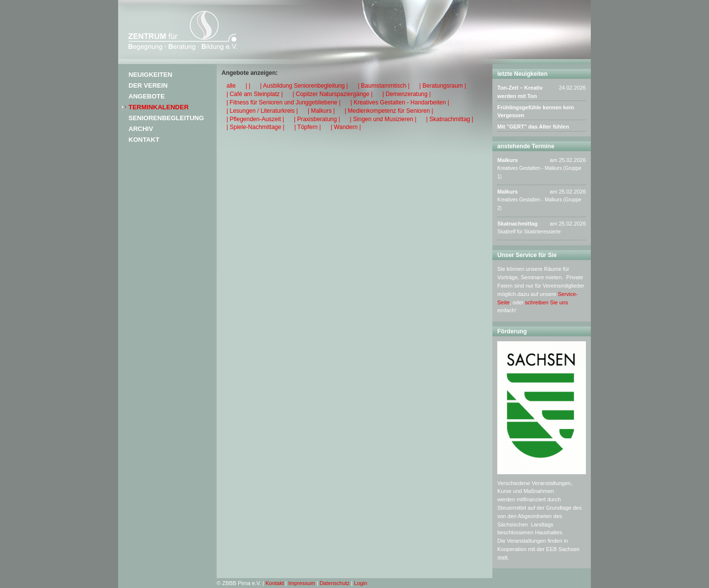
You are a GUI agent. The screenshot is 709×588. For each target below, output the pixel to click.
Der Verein (148, 85)
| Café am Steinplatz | (255, 94)
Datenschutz (335, 583)
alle (231, 86)
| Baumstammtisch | (384, 86)
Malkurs (508, 160)
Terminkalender (159, 107)
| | (248, 86)
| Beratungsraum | (443, 86)
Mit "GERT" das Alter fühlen (533, 127)
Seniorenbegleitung (166, 118)
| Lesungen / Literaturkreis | (262, 111)
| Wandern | (346, 127)
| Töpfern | (308, 127)
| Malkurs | (321, 111)
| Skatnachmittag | (450, 119)
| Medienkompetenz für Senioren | (389, 111)
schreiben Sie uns (546, 302)
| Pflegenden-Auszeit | (255, 119)
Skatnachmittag (517, 224)
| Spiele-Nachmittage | (256, 127)
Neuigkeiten (150, 75)
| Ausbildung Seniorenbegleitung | (304, 86)
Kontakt (144, 140)
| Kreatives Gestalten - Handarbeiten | (400, 102)
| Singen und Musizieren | (383, 119)
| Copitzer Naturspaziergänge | (332, 94)
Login (361, 583)
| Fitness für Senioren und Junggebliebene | (284, 102)
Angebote (147, 96)
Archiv (141, 129)
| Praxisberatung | (317, 119)
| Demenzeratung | (407, 94)
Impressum (302, 583)
